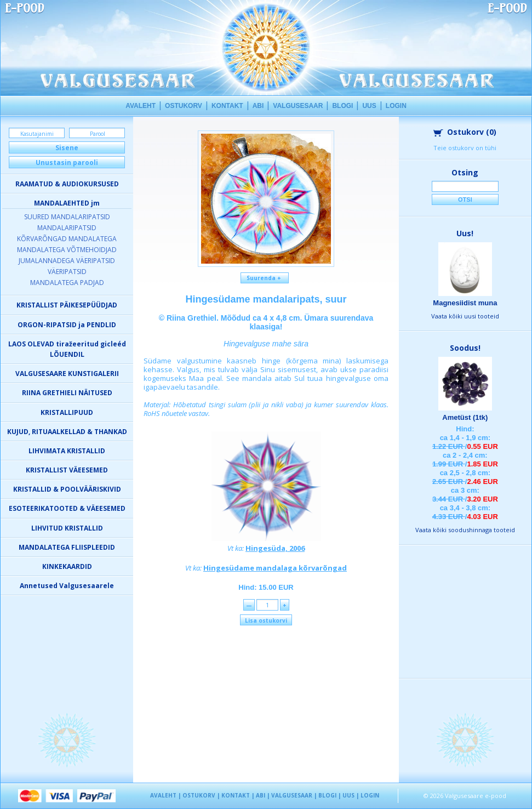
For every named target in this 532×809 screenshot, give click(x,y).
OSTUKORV (184, 106)
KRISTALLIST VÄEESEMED (67, 470)
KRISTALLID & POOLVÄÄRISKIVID (67, 489)
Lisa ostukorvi (266, 620)
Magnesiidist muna (465, 303)
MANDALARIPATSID (67, 228)
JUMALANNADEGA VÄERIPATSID (67, 261)
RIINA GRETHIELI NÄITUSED (67, 393)
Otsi (465, 200)
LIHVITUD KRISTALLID (67, 528)
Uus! (465, 233)
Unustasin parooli (67, 163)
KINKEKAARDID (67, 566)
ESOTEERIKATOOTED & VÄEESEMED (67, 508)
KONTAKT (227, 106)
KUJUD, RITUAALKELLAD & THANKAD (67, 432)
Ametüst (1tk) (465, 417)
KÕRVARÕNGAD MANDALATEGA (67, 239)
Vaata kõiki (465, 316)
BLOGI (342, 106)
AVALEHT (141, 106)
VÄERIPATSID (67, 272)
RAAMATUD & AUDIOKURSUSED (67, 184)
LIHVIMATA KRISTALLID (67, 451)
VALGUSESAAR (298, 106)
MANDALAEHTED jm (67, 203)
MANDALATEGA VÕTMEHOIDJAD (67, 250)
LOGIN (396, 106)
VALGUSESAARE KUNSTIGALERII (67, 374)
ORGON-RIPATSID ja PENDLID (67, 325)
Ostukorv (465, 132)
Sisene (67, 148)
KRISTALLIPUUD (67, 412)
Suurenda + (265, 278)
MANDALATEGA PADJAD (67, 283)
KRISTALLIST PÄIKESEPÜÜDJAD (67, 305)
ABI (258, 106)
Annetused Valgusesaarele (67, 586)
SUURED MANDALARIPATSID (67, 217)
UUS (369, 106)
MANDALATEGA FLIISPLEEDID (67, 547)
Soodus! (465, 348)
